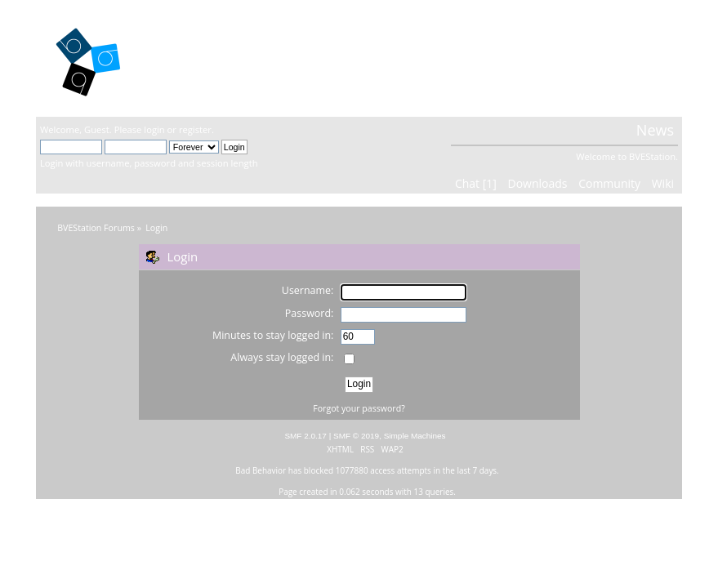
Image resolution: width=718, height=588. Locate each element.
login (154, 129)
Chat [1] (476, 183)
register (195, 129)
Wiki (663, 183)
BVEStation (215, 58)
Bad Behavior (261, 470)
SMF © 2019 (356, 436)
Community (609, 183)
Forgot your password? (359, 408)
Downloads (538, 183)
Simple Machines (415, 436)
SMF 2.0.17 (305, 436)
